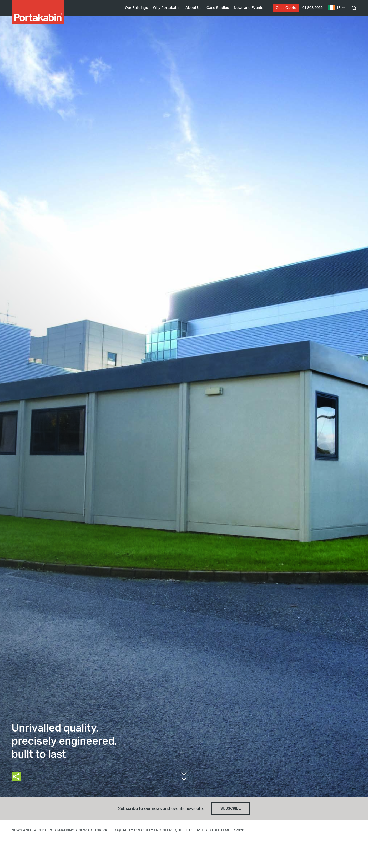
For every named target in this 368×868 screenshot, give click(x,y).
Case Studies (218, 8)
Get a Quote (286, 8)
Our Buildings (136, 8)
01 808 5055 (312, 8)
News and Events (248, 8)
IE (334, 8)
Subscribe (231, 809)
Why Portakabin (167, 8)
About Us (193, 8)
